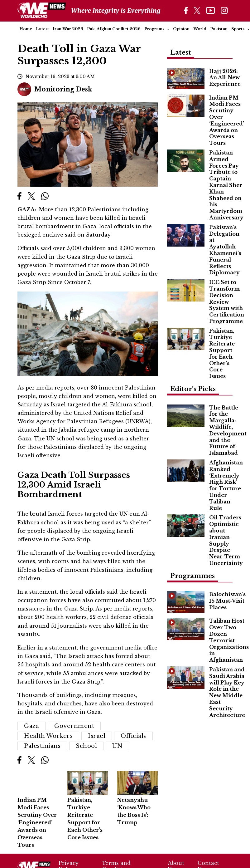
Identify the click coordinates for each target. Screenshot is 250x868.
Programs (154, 29)
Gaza (31, 726)
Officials (133, 736)
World (200, 29)
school (86, 746)
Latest (42, 29)
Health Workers (48, 736)
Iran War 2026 (68, 29)
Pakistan (219, 29)
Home (26, 29)
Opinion (181, 29)
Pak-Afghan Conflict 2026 (114, 29)
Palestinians (42, 746)
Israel (97, 736)
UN (117, 746)
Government (74, 726)
